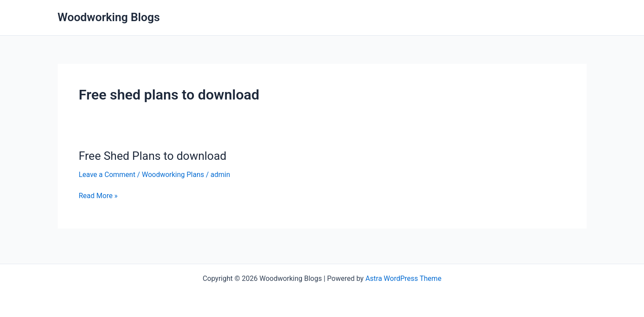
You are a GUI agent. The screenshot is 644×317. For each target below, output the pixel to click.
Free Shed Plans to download (153, 156)
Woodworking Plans (173, 175)
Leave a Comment (107, 175)
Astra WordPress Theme (403, 278)
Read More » (98, 196)
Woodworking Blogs (109, 17)
